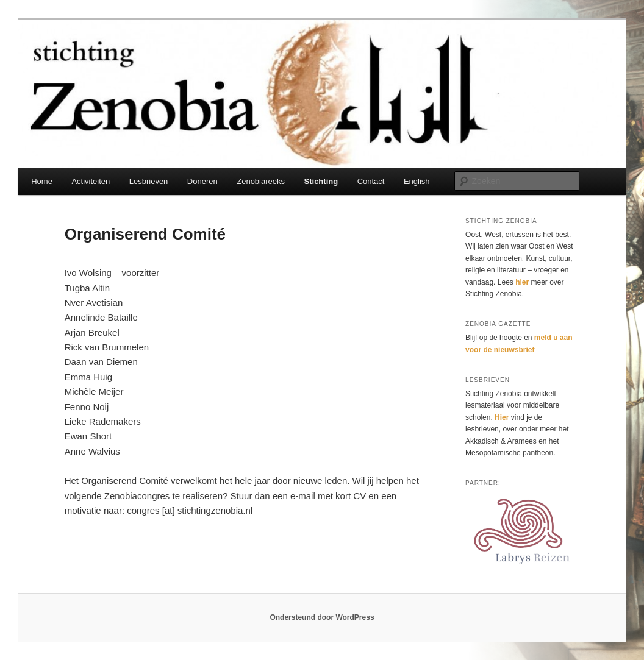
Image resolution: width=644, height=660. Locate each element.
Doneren (202, 181)
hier (522, 282)
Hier (502, 417)
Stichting (321, 181)
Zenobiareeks (261, 181)
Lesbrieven (149, 181)
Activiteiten (91, 181)
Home (42, 181)
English (417, 181)
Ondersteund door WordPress (322, 617)
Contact (371, 181)
